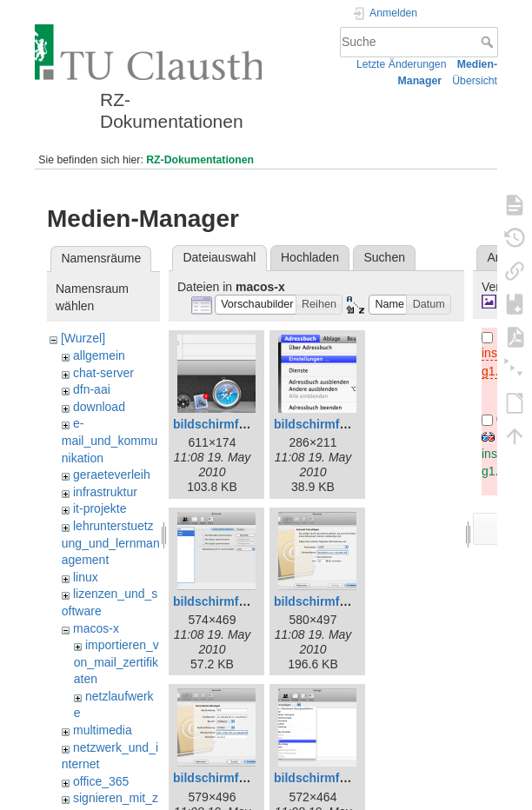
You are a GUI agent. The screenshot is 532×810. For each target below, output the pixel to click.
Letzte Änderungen (402, 64)
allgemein (99, 355)
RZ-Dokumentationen (200, 160)
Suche (489, 42)
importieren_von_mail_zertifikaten (116, 662)
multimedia (103, 730)
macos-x (96, 628)
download (99, 407)
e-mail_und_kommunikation (110, 440)
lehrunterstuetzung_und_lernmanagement (111, 543)
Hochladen (310, 257)
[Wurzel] (83, 338)
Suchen (385, 257)
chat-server (103, 373)
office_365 (101, 781)
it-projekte (100, 508)
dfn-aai (92, 389)
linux (86, 577)
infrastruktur (105, 492)
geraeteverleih (112, 475)
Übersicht (475, 81)
